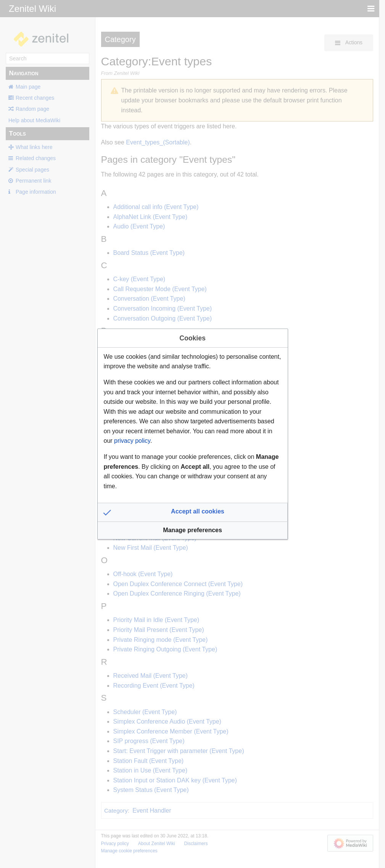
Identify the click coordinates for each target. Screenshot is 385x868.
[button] (193, 512)
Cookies (192, 338)
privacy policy (132, 441)
